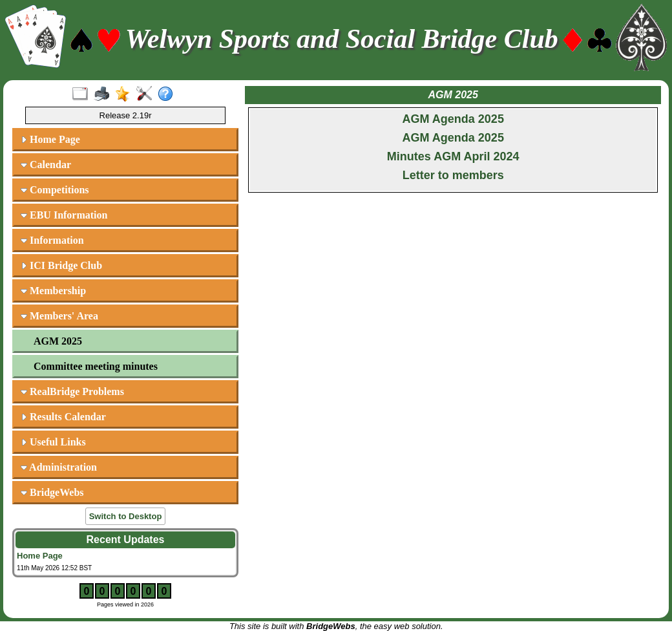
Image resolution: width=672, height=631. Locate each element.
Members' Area (59, 316)
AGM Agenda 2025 (453, 119)
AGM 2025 (58, 341)
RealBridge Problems (72, 391)
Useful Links (53, 442)
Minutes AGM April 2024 (453, 156)
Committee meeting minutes (96, 366)
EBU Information (64, 215)
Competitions (55, 190)
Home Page (50, 139)
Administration (59, 467)
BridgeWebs (52, 492)
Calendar (46, 165)
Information (52, 240)
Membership (53, 291)
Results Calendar (63, 417)
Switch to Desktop (126, 516)
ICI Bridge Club (61, 265)
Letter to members (453, 175)
